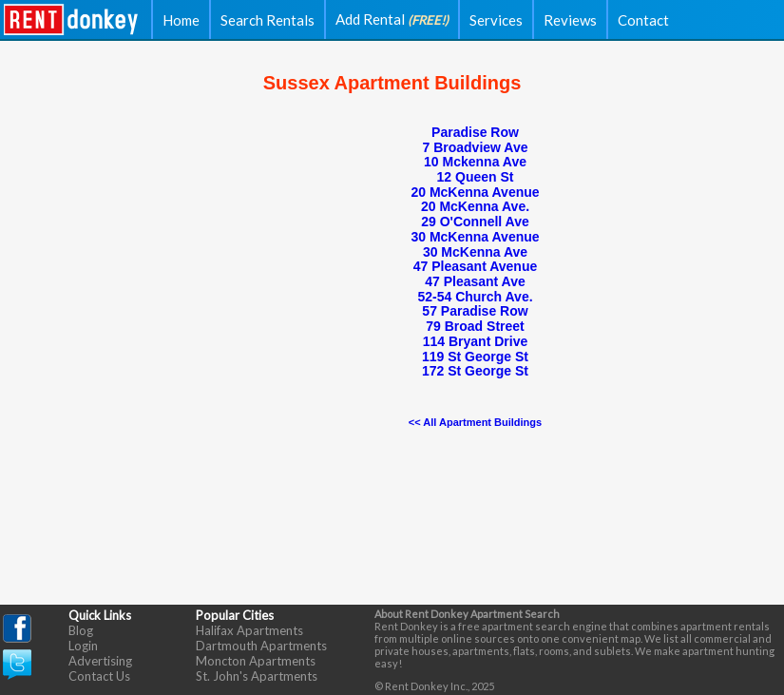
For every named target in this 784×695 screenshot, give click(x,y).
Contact (643, 20)
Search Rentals (268, 20)
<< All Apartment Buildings (475, 422)
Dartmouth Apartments (261, 646)
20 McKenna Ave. (475, 206)
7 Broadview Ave (475, 147)
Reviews (570, 20)
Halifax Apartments (249, 630)
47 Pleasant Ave (475, 281)
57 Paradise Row (475, 311)
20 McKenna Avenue (475, 192)
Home (181, 20)
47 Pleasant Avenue (475, 266)
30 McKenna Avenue (475, 237)
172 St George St (475, 371)
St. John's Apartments (257, 676)
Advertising (100, 661)
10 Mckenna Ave (475, 162)
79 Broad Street (475, 326)
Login (83, 646)
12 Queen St (476, 177)
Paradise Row (475, 132)
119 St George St (475, 357)
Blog (81, 630)
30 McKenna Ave (475, 252)
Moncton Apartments (256, 661)
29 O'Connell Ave (475, 222)
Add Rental (392, 19)
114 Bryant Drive (476, 341)
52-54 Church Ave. (475, 297)
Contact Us (99, 676)
